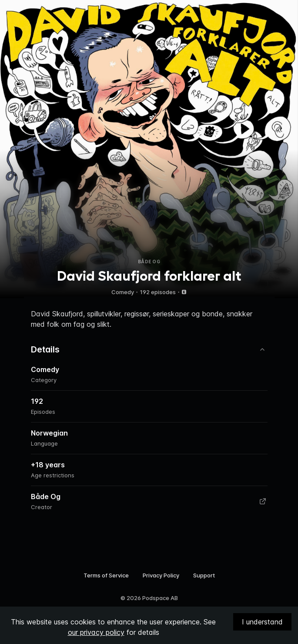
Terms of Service (106, 575)
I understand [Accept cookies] (262, 622)
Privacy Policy (161, 575)
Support (204, 575)
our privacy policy (96, 632)
